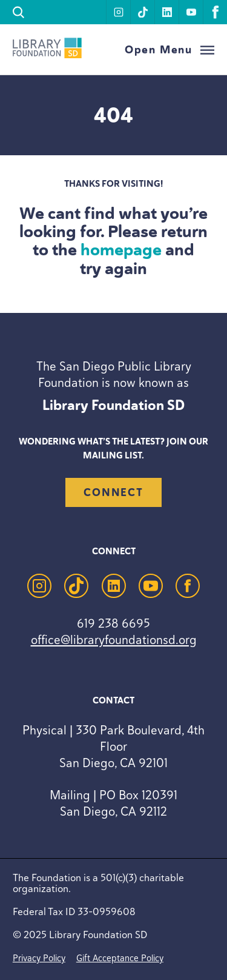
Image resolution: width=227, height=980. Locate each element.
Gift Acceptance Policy (120, 958)
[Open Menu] (169, 50)
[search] (19, 12)
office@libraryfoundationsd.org (114, 639)
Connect (113, 492)
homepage (121, 250)
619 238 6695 (113, 623)
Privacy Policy (39, 958)
